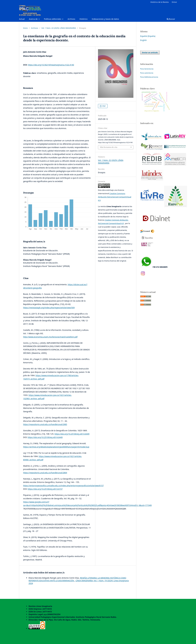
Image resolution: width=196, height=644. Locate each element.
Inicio (25, 28)
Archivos (71, 19)
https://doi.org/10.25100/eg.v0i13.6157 (45, 489)
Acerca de (33, 19)
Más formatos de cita (109, 147)
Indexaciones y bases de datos (105, 19)
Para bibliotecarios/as (149, 77)
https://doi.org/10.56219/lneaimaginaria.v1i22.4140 (51, 65)
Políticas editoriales (53, 19)
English (143, 40)
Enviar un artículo (150, 52)
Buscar (171, 19)
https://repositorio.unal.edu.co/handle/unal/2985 (45, 424)
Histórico (84, 19)
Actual (22, 19)
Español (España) (148, 36)
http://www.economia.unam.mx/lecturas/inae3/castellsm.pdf (50, 337)
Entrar (174, 2)
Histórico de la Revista (160, 2)
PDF (104, 106)
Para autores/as (147, 73)
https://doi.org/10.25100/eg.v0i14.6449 (72, 434)
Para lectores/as (147, 69)
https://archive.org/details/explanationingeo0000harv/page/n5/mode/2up (56, 447)
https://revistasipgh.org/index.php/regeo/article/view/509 (49, 308)
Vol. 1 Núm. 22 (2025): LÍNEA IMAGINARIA (59, 28)
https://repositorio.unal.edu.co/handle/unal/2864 (45, 473)
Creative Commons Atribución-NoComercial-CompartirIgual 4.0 (115, 197)
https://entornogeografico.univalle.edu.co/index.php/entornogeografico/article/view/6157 (63, 486)
